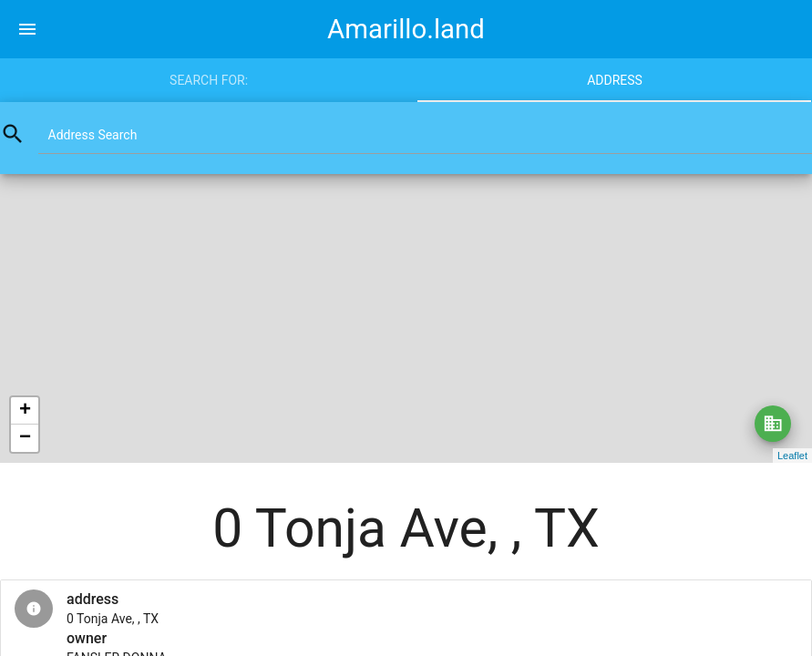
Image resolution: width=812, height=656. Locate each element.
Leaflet (792, 456)
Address (615, 80)
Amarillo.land (406, 29)
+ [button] (25, 411)
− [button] (25, 438)
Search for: (209, 80)
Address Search (93, 135)
